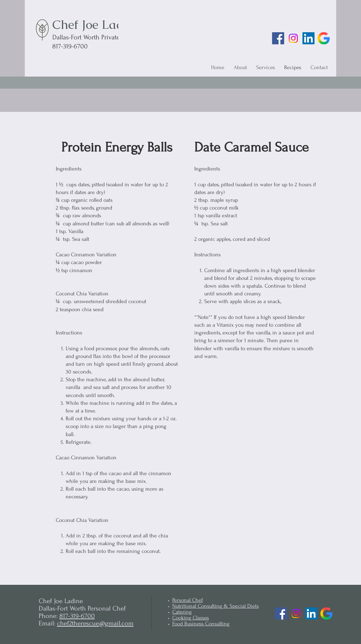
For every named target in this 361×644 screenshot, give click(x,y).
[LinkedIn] (308, 38)
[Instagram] (293, 38)
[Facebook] (278, 38)
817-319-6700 (77, 616)
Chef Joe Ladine (97, 24)
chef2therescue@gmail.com (95, 623)
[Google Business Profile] (324, 38)
